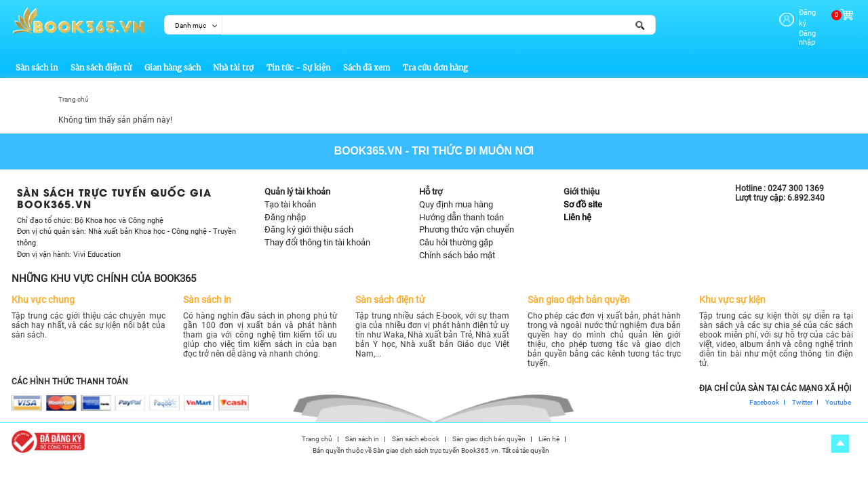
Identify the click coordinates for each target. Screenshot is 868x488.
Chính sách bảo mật (457, 246)
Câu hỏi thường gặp (456, 234)
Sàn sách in (37, 60)
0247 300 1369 (796, 180)
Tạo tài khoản (290, 196)
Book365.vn (368, 143)
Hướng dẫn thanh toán (461, 208)
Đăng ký (792, 13)
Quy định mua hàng (456, 196)
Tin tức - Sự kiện (298, 60)
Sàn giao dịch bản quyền (489, 431)
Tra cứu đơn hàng (435, 60)
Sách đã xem (367, 60)
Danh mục (191, 25)
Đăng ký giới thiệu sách (309, 221)
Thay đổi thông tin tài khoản (317, 234)
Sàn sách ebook (416, 431)
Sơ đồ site (583, 196)
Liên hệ (577, 208)
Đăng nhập (797, 23)
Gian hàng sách (173, 60)
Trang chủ (74, 91)
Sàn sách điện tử (101, 60)
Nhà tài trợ (233, 60)
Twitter (802, 394)
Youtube (838, 394)
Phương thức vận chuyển (467, 221)
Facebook (764, 394)
